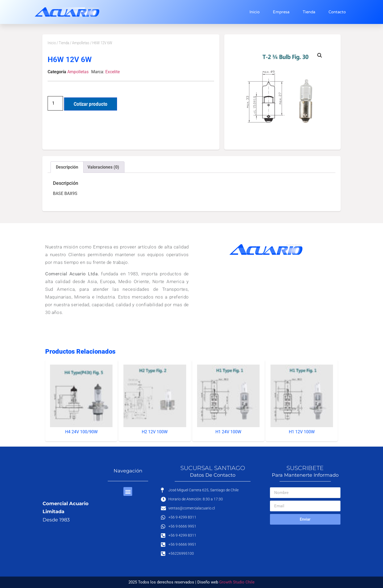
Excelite (113, 72)
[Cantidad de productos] (55, 103)
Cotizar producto (91, 104)
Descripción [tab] (67, 167)
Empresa (281, 12)
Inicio (255, 12)
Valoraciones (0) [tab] (103, 167)
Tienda (309, 12)
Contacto (337, 12)
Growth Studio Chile (237, 582)
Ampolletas (81, 43)
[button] (320, 55)
